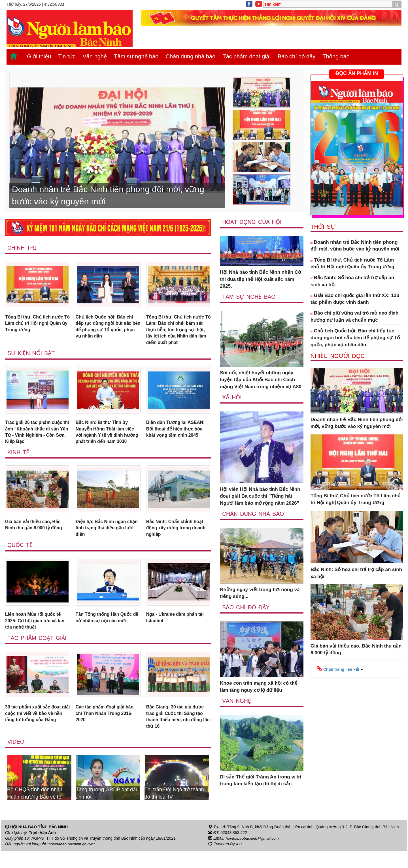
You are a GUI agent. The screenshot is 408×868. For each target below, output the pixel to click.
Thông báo (336, 56)
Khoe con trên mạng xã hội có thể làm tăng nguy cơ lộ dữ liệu (259, 687)
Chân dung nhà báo (190, 56)
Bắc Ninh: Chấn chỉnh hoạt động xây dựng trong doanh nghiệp (178, 541)
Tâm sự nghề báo (136, 56)
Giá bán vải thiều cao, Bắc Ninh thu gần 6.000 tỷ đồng (36, 537)
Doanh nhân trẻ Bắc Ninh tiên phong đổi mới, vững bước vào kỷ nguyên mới (355, 246)
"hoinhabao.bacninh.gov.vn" (72, 861)
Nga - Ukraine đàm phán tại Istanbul (177, 632)
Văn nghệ (95, 56)
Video (16, 759)
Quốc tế (20, 559)
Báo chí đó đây (297, 56)
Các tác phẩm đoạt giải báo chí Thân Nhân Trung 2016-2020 (107, 729)
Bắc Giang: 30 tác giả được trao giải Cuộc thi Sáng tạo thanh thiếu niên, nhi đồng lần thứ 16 (177, 733)
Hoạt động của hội (252, 222)
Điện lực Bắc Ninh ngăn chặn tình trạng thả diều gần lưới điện (103, 541)
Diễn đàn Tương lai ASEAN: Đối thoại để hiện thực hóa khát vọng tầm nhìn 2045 (178, 432)
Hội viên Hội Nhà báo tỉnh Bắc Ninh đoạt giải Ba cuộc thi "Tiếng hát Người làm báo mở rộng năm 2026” (260, 496)
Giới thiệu (39, 56)
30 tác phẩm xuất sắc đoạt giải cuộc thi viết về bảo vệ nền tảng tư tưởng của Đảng (37, 729)
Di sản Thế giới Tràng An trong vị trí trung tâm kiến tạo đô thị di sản (261, 781)
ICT (239, 861)
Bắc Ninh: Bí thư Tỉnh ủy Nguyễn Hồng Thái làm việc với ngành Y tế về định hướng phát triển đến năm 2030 (107, 439)
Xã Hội (232, 397)
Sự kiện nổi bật (31, 356)
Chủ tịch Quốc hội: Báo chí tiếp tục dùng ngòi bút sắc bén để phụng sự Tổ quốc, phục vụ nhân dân (106, 328)
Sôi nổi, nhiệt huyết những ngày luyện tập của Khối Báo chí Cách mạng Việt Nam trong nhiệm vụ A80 (261, 380)
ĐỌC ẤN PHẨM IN (357, 73)
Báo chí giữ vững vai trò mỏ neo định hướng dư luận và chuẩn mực (354, 316)
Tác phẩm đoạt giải (246, 56)
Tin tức (67, 56)
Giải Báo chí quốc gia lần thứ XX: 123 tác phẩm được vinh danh (355, 299)
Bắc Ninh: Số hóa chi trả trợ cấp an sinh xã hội (352, 281)
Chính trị (22, 248)
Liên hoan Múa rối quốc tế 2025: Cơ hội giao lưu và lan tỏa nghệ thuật (37, 635)
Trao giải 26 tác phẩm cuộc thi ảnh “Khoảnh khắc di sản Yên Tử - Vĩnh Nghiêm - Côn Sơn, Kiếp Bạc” (36, 436)
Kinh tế (18, 464)
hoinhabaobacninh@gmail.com (253, 856)
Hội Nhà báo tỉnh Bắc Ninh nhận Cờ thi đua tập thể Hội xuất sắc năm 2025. (260, 279)
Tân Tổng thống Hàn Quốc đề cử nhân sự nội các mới (106, 632)
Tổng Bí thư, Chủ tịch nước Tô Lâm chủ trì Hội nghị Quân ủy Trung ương (36, 324)
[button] (340, 669)
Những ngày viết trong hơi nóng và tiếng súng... (260, 593)
